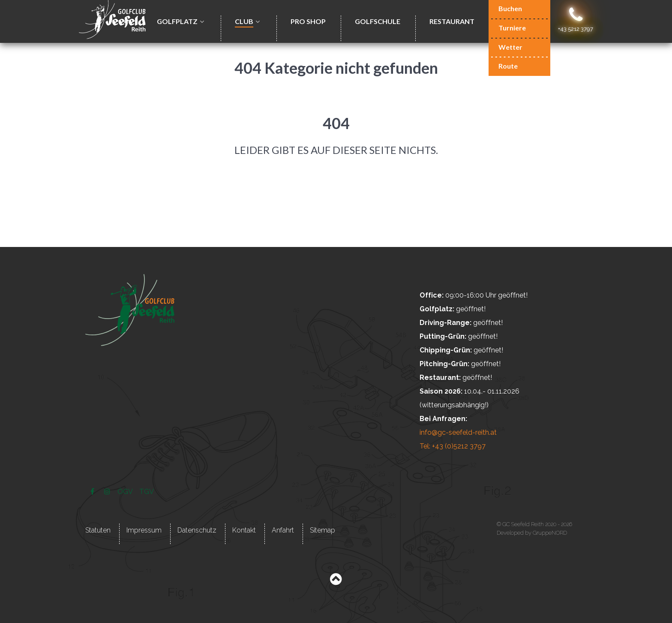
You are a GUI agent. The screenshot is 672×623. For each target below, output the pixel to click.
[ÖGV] (126, 492)
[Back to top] (336, 581)
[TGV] (147, 492)
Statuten (98, 530)
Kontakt (244, 530)
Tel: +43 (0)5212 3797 (453, 446)
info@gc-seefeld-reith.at (458, 432)
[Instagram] (108, 492)
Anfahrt (283, 530)
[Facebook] (93, 492)
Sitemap (322, 530)
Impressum (144, 530)
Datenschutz (197, 530)
